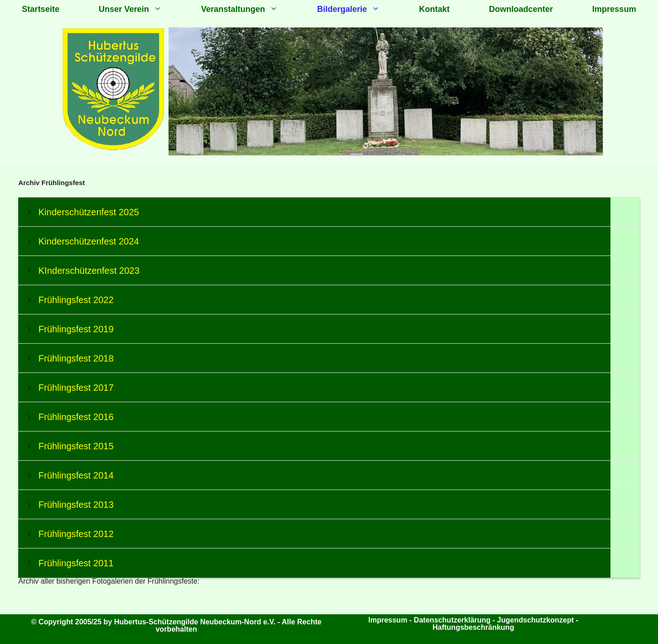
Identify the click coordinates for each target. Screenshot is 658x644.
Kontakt (434, 9)
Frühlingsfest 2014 (76, 475)
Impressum (614, 9)
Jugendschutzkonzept (536, 620)
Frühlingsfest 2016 (76, 417)
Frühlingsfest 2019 (76, 329)
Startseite (41, 9)
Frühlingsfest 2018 (76, 358)
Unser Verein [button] (140, 9)
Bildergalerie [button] (358, 9)
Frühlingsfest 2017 (76, 388)
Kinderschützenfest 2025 (89, 212)
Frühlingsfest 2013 (76, 505)
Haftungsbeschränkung (473, 627)
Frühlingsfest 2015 (76, 446)
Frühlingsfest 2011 (76, 563)
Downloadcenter (521, 9)
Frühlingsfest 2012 (76, 534)
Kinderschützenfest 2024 (89, 241)
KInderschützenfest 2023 (89, 271)
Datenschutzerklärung (452, 620)
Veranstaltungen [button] (249, 9)
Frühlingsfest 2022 (76, 300)
